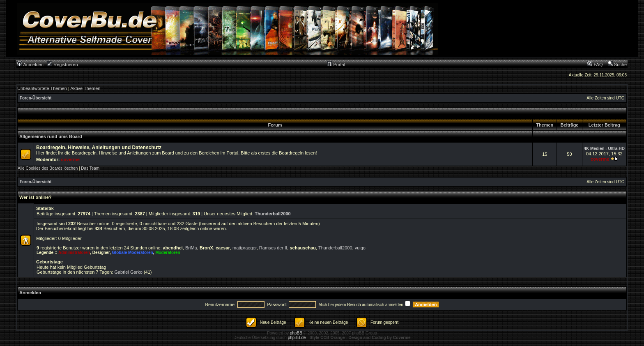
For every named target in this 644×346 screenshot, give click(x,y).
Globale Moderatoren (133, 253)
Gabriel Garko (128, 272)
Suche (617, 65)
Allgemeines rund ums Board (51, 136)
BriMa (191, 248)
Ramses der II (273, 248)
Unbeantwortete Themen (42, 88)
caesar (223, 248)
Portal (336, 65)
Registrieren (62, 65)
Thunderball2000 (273, 214)
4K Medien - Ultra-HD (604, 149)
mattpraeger (245, 248)
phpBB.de (297, 338)
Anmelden (30, 65)
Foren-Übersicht (36, 98)
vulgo (360, 248)
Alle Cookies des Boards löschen (48, 168)
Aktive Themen (85, 88)
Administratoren (74, 253)
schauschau (303, 248)
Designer (101, 253)
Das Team (90, 168)
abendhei (173, 248)
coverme (70, 159)
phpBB (296, 333)
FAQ (595, 65)
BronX (206, 248)
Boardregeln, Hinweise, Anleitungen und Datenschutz (99, 148)
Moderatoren (168, 253)
